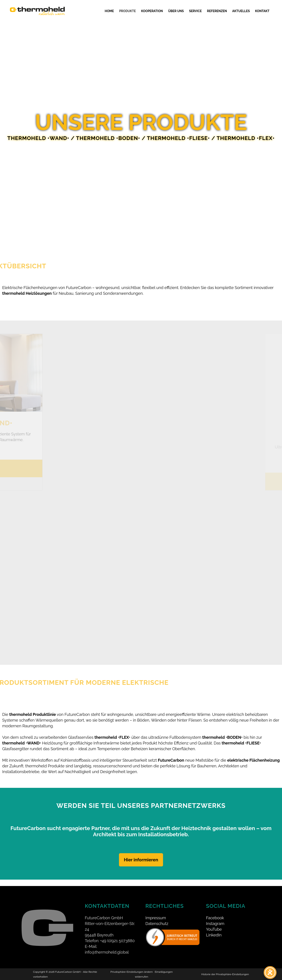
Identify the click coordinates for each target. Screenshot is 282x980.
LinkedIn (214, 929)
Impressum (156, 911)
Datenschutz (157, 917)
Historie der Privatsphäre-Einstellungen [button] (225, 968)
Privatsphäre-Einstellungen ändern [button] (132, 965)
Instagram (215, 917)
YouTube (214, 923)
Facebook (215, 911)
